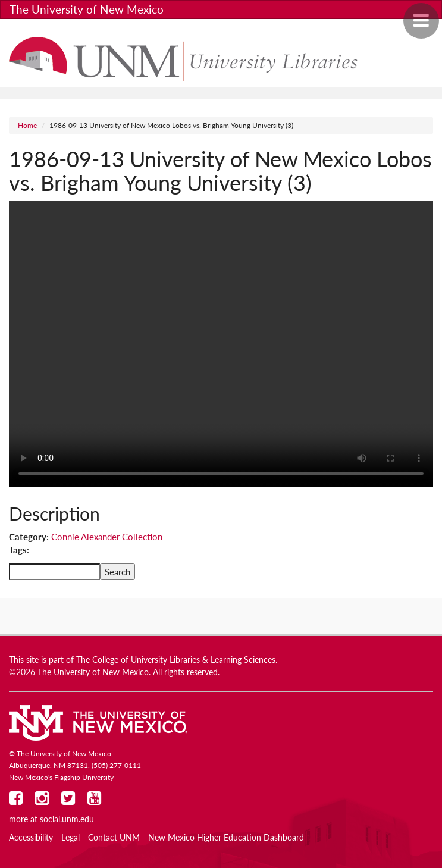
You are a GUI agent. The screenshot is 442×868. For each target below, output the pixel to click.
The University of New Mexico (87, 9)
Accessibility (31, 838)
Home (27, 125)
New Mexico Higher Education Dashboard (226, 838)
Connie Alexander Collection (107, 537)
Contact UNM (114, 838)
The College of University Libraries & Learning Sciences (176, 660)
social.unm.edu (67, 819)
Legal (70, 838)
